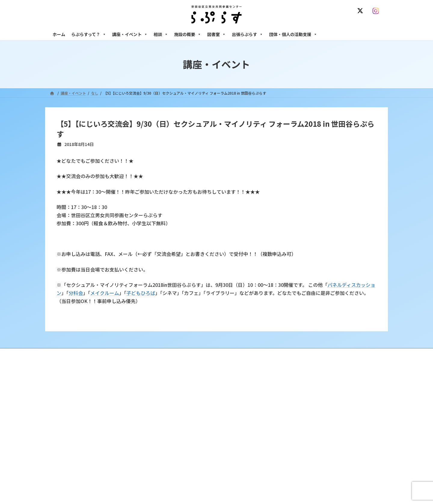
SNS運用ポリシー (305, 354)
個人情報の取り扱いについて (354, 354)
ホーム (59, 34)
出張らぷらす (247, 34)
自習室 (291, 468)
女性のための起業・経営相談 (309, 436)
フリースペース (298, 457)
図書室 (216, 34)
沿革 (175, 389)
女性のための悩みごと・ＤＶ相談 (312, 389)
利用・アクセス (184, 400)
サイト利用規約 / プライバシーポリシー (246, 354)
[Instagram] (377, 11)
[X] (361, 11)
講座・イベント (130, 34)
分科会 (76, 293)
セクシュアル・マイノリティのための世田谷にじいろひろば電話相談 (334, 413)
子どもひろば (141, 293)
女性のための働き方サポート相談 (312, 400)
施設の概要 (188, 34)
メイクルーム (105, 293)
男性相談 (293, 426)
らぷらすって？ (89, 34)
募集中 (177, 421)
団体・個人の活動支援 (293, 34)
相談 (161, 34)
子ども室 (293, 478)
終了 (175, 431)
